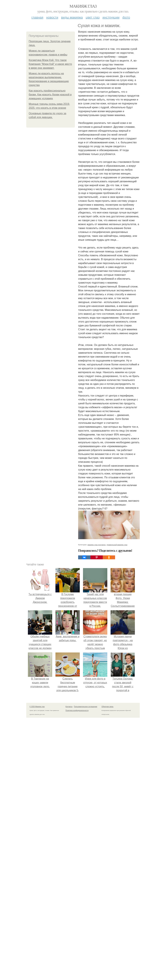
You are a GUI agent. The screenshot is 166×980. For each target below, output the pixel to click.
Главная (37, 17)
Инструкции (111, 17)
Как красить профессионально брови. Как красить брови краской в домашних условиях (50, 95)
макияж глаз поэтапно (97, 949)
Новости (52, 17)
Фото (126, 17)
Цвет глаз (93, 17)
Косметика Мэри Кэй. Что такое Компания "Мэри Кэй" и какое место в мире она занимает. (50, 64)
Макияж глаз (83, 6)
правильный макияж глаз (117, 949)
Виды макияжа (72, 17)
